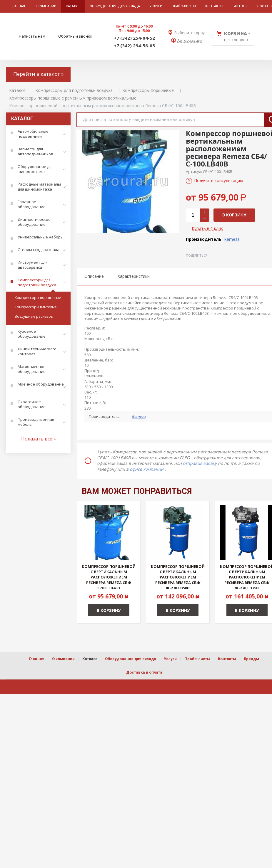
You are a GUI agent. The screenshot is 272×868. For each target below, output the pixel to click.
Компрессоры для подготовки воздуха (74, 90)
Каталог (17, 90)
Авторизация (190, 40)
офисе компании (147, 469)
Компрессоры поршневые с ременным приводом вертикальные (73, 98)
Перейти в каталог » (38, 74)
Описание (94, 276)
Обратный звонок (75, 36)
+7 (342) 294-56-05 (134, 46)
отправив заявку (200, 463)
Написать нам (32, 36)
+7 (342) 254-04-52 (134, 38)
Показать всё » (39, 439)
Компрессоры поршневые (148, 90)
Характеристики (134, 276)
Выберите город (190, 33)
